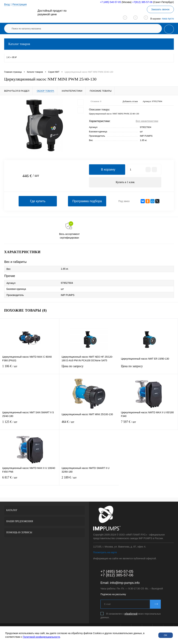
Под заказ (124, 201)
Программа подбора (87, 201)
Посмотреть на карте (105, 552)
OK (166, 635)
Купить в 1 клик (125, 182)
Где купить (38, 201)
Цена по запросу (89, 368)
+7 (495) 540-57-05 (110, 2)
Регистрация (20, 4)
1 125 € (30, 424)
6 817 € (30, 480)
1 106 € (30, 368)
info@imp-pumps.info (125, 583)
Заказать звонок (160, 9)
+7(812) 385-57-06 (142, 2)
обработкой (131, 614)
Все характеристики (147, 121)
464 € (89, 424)
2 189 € (89, 480)
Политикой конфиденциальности (41, 637)
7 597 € (148, 424)
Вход (7, 4)
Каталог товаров (89, 44)
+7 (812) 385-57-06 (117, 575)
